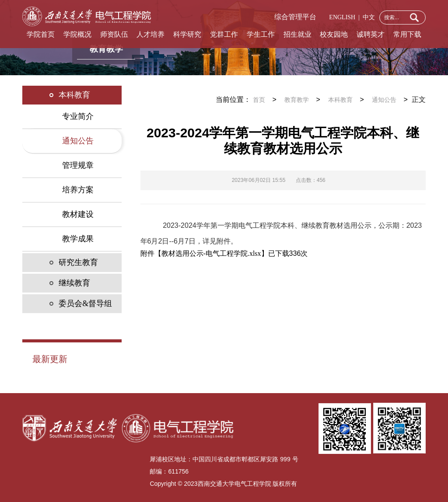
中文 (367, 17)
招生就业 (297, 34)
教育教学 (297, 100)
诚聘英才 (371, 34)
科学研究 (187, 34)
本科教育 (340, 100)
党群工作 (224, 34)
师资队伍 (114, 34)
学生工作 (261, 34)
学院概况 (77, 34)
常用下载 (407, 34)
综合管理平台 (295, 17)
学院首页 (41, 34)
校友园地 (334, 34)
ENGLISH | (344, 17)
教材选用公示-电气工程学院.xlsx (211, 253)
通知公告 (384, 100)
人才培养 (150, 34)
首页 (259, 100)
